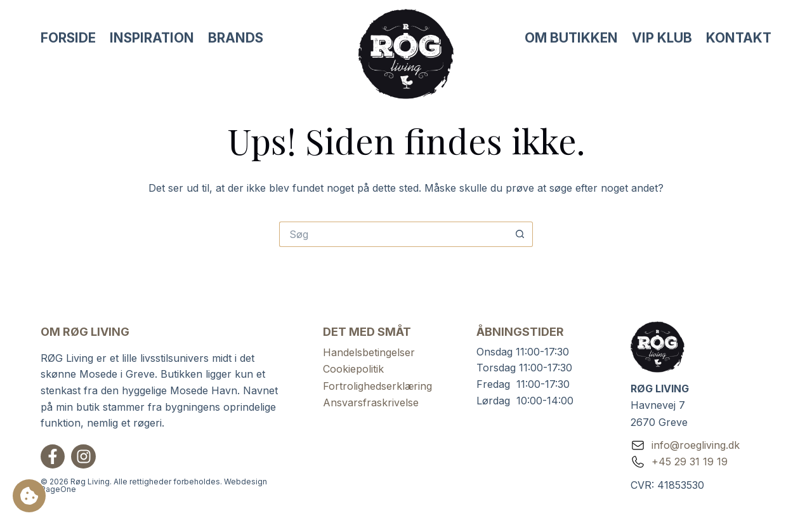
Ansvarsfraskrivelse (371, 402)
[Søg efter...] (393, 234)
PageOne (58, 489)
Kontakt (739, 38)
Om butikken (571, 38)
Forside (68, 38)
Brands (236, 38)
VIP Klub (662, 38)
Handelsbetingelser (369, 352)
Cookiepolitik (353, 369)
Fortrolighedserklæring (377, 386)
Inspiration (152, 38)
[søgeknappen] (520, 234)
